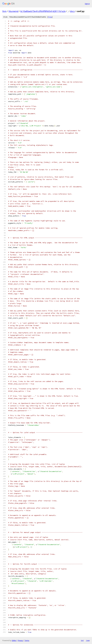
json (88, 640)
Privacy (20, 640)
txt (82, 640)
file (50, 17)
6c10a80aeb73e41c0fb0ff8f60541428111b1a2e (43, 11)
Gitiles (14, 640)
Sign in (87, 4)
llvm (4, 11)
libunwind (13, 11)
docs (72, 11)
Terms (27, 640)
